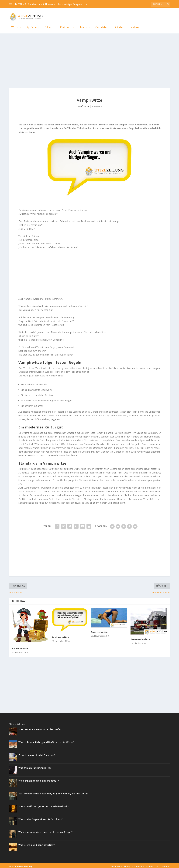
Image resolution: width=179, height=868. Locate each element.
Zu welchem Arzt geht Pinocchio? (37, 753)
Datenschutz (153, 864)
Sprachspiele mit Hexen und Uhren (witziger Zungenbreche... (58, 4)
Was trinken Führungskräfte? (35, 766)
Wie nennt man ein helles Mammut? (39, 778)
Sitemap (166, 864)
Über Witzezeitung (120, 864)
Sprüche (32, 23)
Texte (83, 23)
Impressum (138, 864)
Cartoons (66, 23)
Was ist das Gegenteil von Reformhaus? (41, 817)
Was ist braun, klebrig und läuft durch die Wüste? (46, 740)
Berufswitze (83, 104)
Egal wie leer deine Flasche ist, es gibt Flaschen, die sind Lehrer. (53, 791)
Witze (15, 23)
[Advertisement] (89, 57)
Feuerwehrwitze (140, 637)
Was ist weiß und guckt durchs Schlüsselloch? (44, 804)
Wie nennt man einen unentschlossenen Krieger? (45, 830)
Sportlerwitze (99, 630)
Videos (135, 23)
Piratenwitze (20, 646)
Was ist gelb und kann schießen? (37, 843)
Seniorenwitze (60, 635)
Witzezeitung (25, 864)
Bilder (48, 23)
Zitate (119, 23)
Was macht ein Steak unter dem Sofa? (40, 727)
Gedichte (101, 23)
